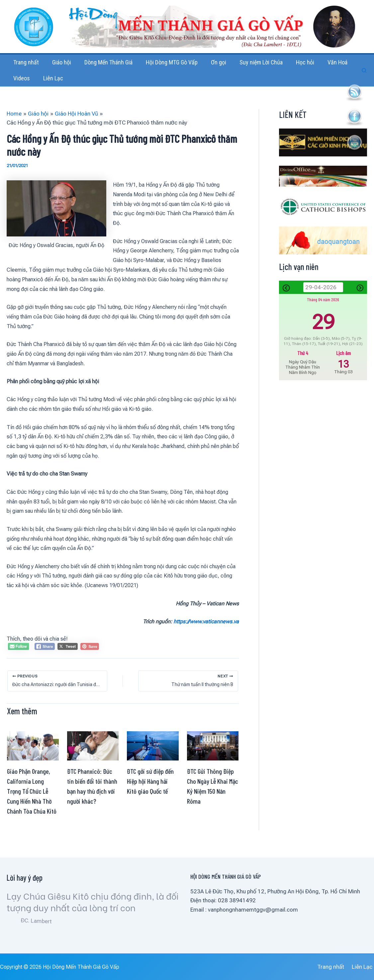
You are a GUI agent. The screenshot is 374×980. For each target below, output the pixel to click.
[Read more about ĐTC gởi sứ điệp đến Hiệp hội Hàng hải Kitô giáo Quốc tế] (153, 758)
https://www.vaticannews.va (206, 635)
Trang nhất (334, 967)
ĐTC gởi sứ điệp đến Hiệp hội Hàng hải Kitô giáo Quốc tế (150, 794)
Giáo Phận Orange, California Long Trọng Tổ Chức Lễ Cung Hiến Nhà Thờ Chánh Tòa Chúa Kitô (32, 804)
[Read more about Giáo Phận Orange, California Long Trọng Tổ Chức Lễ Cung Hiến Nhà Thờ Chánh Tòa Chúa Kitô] (33, 758)
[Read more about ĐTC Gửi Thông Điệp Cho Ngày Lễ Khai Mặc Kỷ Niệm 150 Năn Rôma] (213, 758)
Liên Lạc (364, 967)
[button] (364, 77)
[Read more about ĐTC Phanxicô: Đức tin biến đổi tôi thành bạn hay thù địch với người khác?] (93, 758)
